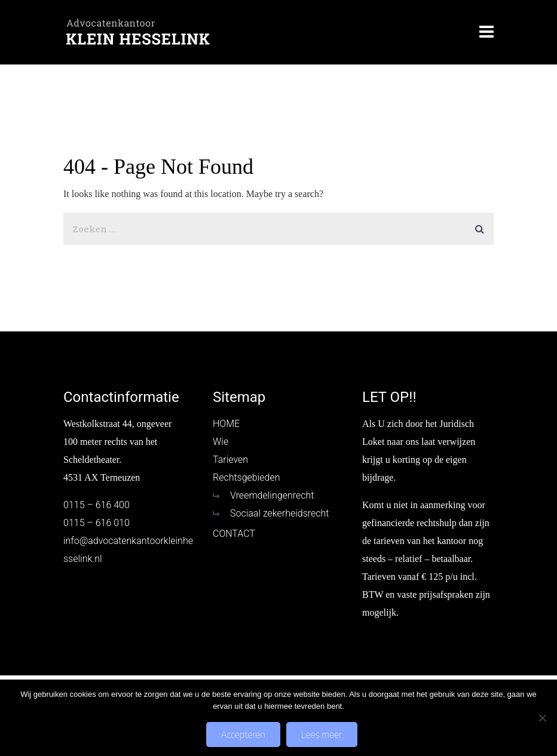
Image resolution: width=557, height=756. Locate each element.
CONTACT (234, 534)
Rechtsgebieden (247, 477)
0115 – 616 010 (97, 523)
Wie (221, 442)
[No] (542, 718)
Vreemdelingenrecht (272, 495)
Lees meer (322, 735)
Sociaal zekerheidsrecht (280, 513)
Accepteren (244, 735)
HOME (226, 424)
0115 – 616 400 (97, 505)
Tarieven (230, 460)
